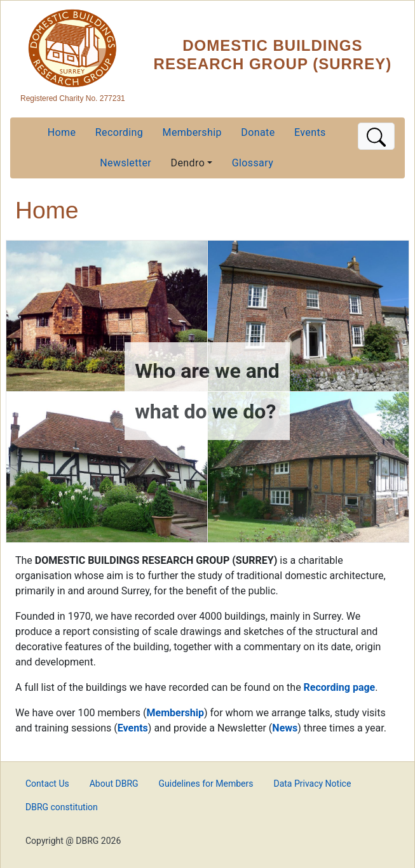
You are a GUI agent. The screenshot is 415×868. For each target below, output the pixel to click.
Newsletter (126, 163)
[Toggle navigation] (376, 136)
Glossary (253, 163)
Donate (258, 132)
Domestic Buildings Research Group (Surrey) (273, 55)
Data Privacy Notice (312, 784)
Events (310, 132)
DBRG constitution (62, 807)
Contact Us (47, 784)
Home (62, 132)
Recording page (340, 687)
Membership (192, 132)
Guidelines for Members (206, 784)
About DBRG (114, 784)
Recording (119, 132)
